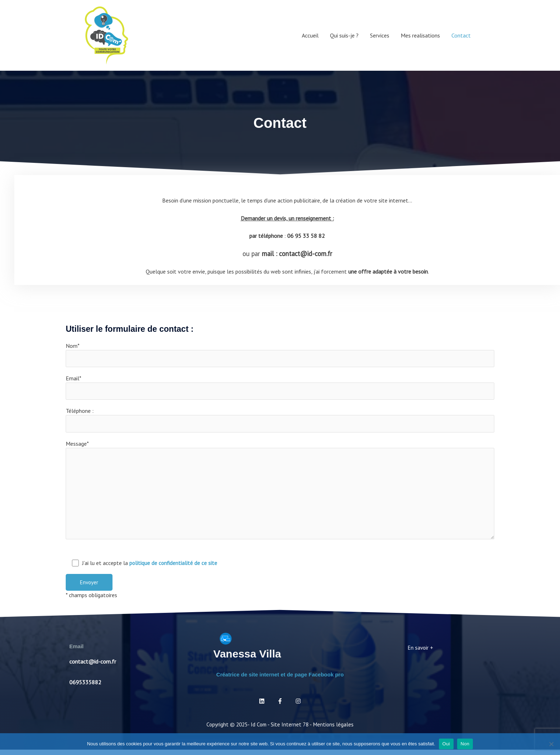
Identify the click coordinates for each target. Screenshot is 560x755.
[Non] (551, 744)
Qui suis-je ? (344, 35)
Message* (280, 494)
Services (380, 35)
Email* (280, 388)
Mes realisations (420, 35)
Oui (446, 744)
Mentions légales (335, 730)
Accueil (310, 35)
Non (465, 744)
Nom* (280, 355)
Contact (461, 35)
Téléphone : (280, 421)
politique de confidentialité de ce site (174, 568)
